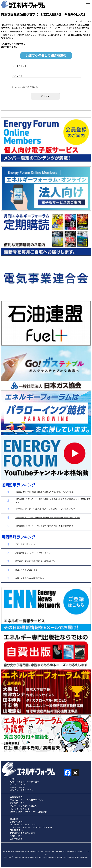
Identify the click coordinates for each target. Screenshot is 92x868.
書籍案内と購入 (17, 803)
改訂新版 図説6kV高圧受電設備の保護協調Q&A (36, 561)
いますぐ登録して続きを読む (46, 56)
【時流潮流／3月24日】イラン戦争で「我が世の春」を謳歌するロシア (45, 526)
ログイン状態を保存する (27, 87)
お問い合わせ (16, 836)
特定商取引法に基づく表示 (23, 833)
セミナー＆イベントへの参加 (24, 806)
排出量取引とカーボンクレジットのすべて (33, 553)
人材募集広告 (16, 839)
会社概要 (14, 819)
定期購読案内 (16, 797)
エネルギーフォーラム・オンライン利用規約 (31, 827)
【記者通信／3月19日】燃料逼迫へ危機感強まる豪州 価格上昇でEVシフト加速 (48, 518)
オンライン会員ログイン (21, 790)
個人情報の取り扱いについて (24, 824)
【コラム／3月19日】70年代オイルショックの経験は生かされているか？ (46, 509)
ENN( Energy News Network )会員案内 (29, 812)
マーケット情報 (17, 787)
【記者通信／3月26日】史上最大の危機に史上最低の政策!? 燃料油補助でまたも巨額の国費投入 (53, 501)
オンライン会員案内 (19, 809)
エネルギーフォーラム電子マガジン (27, 800)
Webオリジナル (17, 784)
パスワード (17, 76)
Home (13, 779)
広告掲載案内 (16, 822)
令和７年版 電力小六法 (26, 544)
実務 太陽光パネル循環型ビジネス (30, 578)
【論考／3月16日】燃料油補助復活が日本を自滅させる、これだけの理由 (45, 492)
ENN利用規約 (16, 830)
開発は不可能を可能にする (26, 570)
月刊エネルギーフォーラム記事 (25, 782)
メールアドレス (20, 66)
